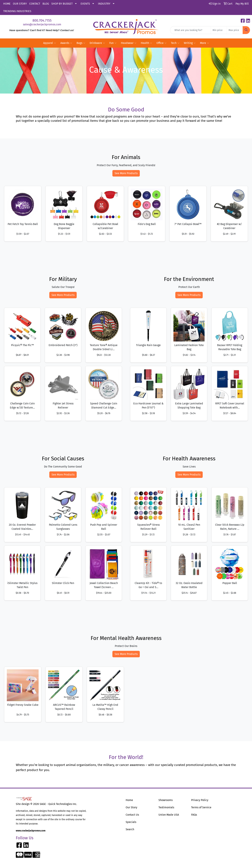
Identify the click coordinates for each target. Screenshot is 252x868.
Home (129, 800)
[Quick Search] (190, 30)
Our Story (131, 807)
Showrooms (166, 800)
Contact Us (132, 815)
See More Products (126, 173)
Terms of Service (201, 807)
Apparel (50, 43)
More (204, 43)
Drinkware (97, 43)
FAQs (194, 815)
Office (161, 43)
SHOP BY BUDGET (62, 4)
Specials (131, 822)
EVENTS (85, 4)
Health (146, 43)
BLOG (46, 4)
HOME (7, 4)
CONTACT (35, 4)
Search (130, 829)
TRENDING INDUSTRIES (17, 11)
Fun (113, 43)
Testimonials (166, 807)
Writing (190, 43)
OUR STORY (20, 4)
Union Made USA (169, 815)
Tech (175, 43)
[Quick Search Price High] (235, 30)
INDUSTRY (104, 4)
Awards (66, 43)
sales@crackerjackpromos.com (42, 24)
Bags (81, 43)
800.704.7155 (42, 20)
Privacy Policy (200, 800)
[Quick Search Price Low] (219, 30)
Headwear (129, 43)
